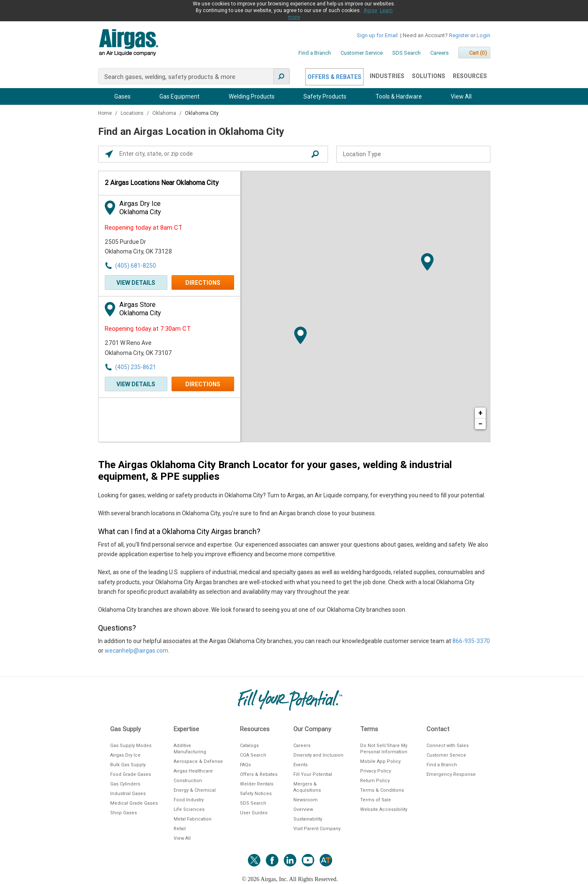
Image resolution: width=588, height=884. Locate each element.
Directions (203, 283)
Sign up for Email (377, 35)
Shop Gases (124, 813)
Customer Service (362, 53)
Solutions (429, 76)
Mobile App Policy (380, 761)
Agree (370, 10)
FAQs (245, 765)
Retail (180, 829)
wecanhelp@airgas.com (136, 651)
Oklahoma (165, 113)
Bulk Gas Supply (128, 765)
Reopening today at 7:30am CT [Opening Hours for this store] (148, 329)
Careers (439, 53)
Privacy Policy (376, 771)
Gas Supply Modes (131, 746)
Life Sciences (189, 809)
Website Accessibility (384, 809)
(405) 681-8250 (136, 266)
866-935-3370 (471, 641)
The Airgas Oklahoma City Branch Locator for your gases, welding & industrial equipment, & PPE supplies (275, 471)
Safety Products (325, 96)
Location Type (362, 154)
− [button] (480, 424)
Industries (387, 76)
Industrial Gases (128, 794)
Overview (303, 809)
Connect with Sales (448, 746)
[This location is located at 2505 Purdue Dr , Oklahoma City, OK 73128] (151, 247)
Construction (188, 781)
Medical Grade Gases (134, 803)
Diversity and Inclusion (318, 755)
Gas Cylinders (125, 784)
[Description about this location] (294, 573)
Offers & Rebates (334, 77)
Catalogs (249, 746)
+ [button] (480, 413)
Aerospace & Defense (198, 761)
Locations (133, 113)
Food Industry (189, 800)
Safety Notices (256, 794)
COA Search (253, 755)
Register (459, 35)
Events (300, 765)
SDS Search (406, 53)
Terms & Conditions (382, 790)
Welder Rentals (257, 784)
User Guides (254, 813)
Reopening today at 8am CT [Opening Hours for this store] (144, 228)
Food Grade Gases (131, 774)
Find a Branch (315, 53)
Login (483, 35)
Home (106, 113)
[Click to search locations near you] (109, 154)
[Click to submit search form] (315, 154)
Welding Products (252, 96)
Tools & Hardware (399, 96)
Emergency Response (451, 774)
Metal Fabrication (193, 819)
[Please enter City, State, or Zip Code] (215, 154)
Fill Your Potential (313, 774)
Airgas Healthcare (193, 771)
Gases (122, 96)
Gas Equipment (179, 96)
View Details (136, 283)
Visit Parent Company (317, 829)
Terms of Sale (376, 800)
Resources (470, 76)
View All (461, 96)
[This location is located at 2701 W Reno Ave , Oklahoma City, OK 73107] (151, 348)
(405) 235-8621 (136, 367)
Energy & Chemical (195, 790)
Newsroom (305, 800)
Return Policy (375, 781)
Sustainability (308, 819)
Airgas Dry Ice (125, 755)
